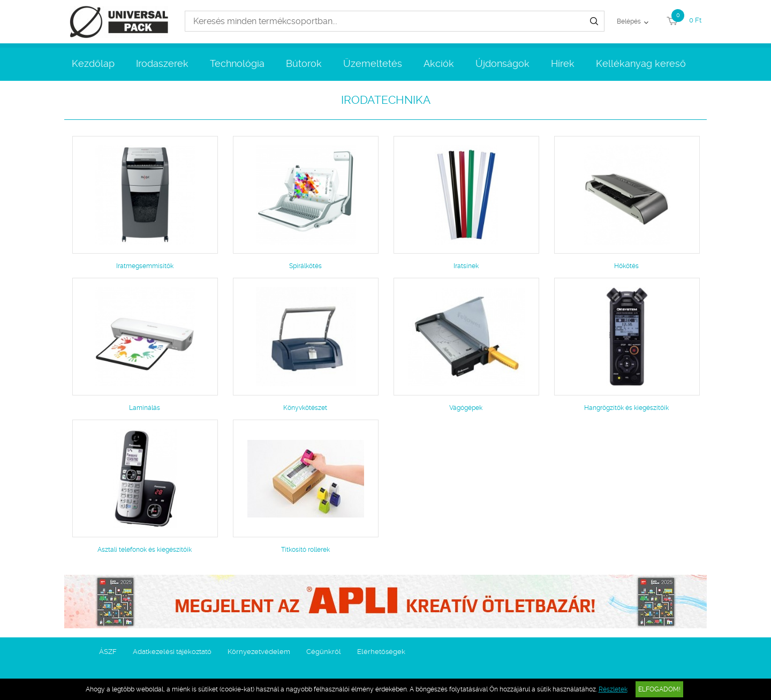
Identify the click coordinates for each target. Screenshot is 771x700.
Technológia (237, 63)
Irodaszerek (162, 63)
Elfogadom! (659, 689)
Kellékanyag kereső (641, 63)
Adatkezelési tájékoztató (172, 652)
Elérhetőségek (381, 652)
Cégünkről (324, 652)
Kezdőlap (93, 63)
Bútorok (304, 63)
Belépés (629, 21)
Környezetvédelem (259, 652)
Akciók (439, 63)
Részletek (613, 689)
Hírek (563, 63)
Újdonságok (502, 63)
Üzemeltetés (373, 63)
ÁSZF (108, 652)
